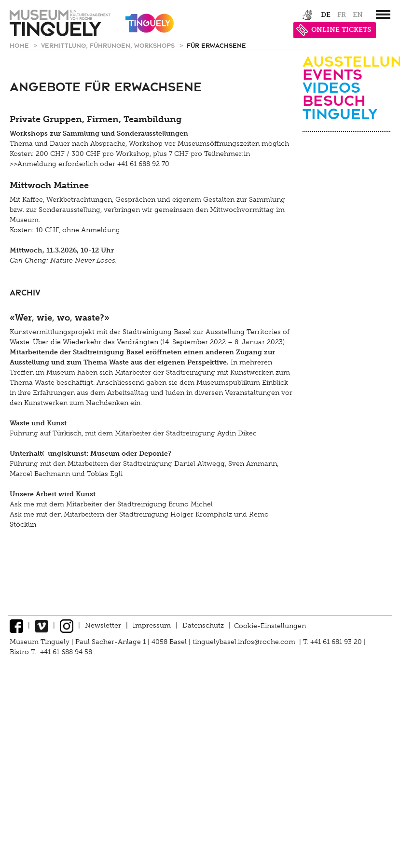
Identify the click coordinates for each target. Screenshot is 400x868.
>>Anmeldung (33, 164)
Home (20, 45)
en (358, 15)
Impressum (152, 625)
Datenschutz (203, 625)
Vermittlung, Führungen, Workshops (109, 45)
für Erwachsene (216, 45)
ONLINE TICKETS (334, 30)
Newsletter (103, 625)
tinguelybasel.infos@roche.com (245, 642)
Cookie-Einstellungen (270, 625)
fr (342, 15)
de (326, 15)
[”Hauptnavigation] (383, 14)
